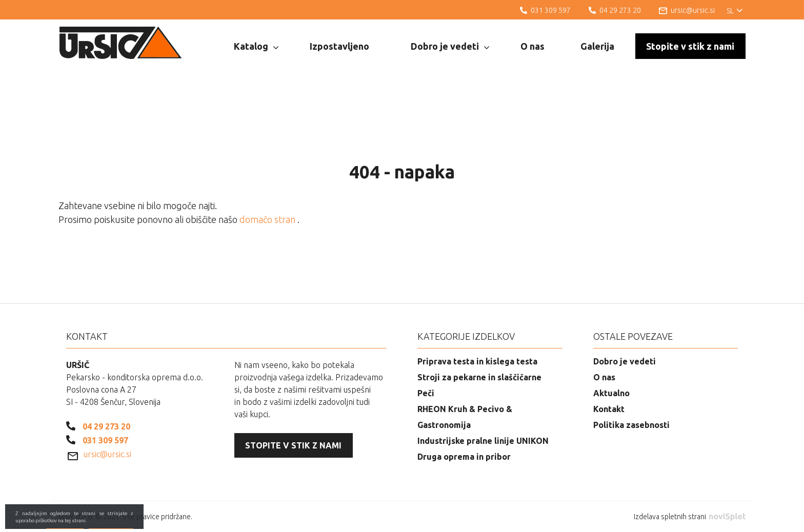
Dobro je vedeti (450, 47)
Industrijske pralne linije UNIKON (483, 441)
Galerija (597, 46)
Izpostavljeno (339, 46)
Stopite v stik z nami (690, 46)
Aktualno (611, 393)
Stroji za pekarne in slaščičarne (479, 377)
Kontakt (609, 409)
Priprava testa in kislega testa (477, 361)
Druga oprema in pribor (464, 457)
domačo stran (268, 219)
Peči (426, 393)
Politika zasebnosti (631, 425)
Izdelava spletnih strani (690, 517)
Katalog (256, 47)
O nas (532, 46)
